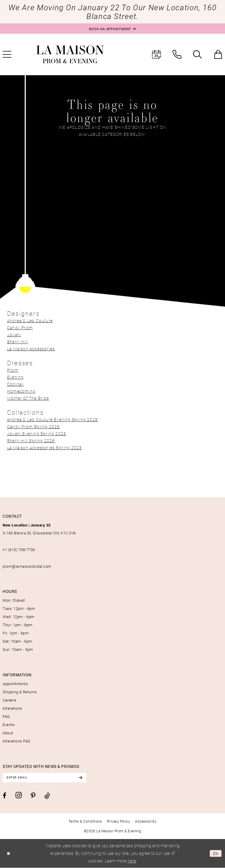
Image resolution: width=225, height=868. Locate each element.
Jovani (14, 335)
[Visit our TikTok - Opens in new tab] (47, 796)
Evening (15, 377)
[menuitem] (156, 54)
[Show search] (197, 54)
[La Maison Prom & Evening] (70, 54)
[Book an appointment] (112, 29)
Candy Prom (20, 328)
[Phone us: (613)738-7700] (177, 54)
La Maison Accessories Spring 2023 (45, 448)
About (8, 733)
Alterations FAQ (17, 741)
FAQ (6, 716)
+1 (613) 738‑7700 (19, 550)
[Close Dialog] (9, 854)
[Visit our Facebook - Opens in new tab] (5, 796)
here (132, 861)
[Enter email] (47, 778)
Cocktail (16, 384)
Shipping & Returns (20, 692)
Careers (10, 700)
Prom (13, 370)
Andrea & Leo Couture (30, 321)
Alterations (12, 708)
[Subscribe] (84, 778)
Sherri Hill (17, 342)
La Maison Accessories (31, 349)
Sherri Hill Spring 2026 (31, 441)
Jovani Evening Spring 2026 (37, 434)
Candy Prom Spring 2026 (33, 427)
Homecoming (21, 391)
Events (9, 725)
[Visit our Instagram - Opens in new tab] (19, 796)
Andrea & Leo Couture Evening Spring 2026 (52, 420)
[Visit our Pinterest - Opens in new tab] (33, 796)
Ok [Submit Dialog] (215, 854)
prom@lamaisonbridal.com (27, 566)
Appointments (15, 684)
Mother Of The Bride (28, 398)
